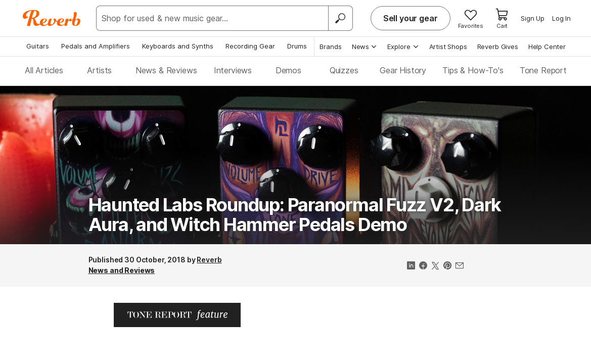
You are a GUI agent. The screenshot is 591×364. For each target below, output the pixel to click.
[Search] (340, 18)
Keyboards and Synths (178, 46)
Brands (331, 47)
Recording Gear (250, 46)
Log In (561, 18)
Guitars (38, 46)
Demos (288, 70)
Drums (297, 46)
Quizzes (344, 70)
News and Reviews (122, 270)
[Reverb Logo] (52, 18)
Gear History (403, 70)
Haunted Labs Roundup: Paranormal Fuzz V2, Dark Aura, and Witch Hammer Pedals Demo (295, 215)
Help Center (547, 47)
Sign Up (533, 18)
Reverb (209, 260)
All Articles (44, 70)
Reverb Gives (498, 47)
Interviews (233, 70)
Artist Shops (448, 47)
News (365, 47)
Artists (99, 70)
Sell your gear (411, 18)
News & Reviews (166, 70)
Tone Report (543, 70)
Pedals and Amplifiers (96, 46)
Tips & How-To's (473, 70)
